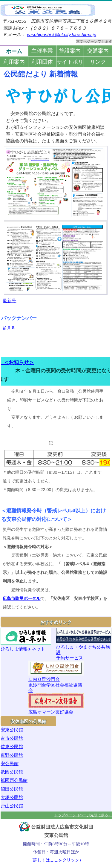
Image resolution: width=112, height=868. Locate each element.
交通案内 (98, 51)
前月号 (9, 328)
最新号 (9, 301)
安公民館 (10, 764)
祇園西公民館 (14, 780)
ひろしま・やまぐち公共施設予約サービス (84, 644)
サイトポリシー (70, 62)
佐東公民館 (12, 746)
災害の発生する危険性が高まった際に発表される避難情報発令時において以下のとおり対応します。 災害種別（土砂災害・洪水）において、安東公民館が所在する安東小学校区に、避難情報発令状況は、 (55, 560)
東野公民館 (12, 755)
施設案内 (70, 51)
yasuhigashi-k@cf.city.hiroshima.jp (62, 35)
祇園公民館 (12, 772)
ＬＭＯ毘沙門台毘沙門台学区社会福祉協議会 (56, 677)
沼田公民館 (12, 789)
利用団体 (42, 62)
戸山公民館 (12, 806)
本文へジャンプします (94, 41)
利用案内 (14, 62)
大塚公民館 (12, 797)
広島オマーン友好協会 (56, 704)
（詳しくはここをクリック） (56, 860)
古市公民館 (12, 738)
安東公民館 (12, 730)
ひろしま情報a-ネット (26, 639)
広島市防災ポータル (22, 598)
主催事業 (42, 51)
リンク (98, 62)
